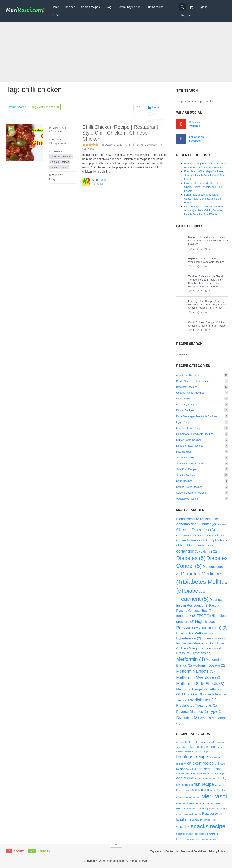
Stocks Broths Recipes (202, 487)
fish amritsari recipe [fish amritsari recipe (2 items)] (208, 779)
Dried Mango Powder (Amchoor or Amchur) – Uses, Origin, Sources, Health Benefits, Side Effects (204, 210)
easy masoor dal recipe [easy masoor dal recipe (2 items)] (214, 773)
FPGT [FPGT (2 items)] (204, 616)
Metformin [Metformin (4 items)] (191, 659)
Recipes (70, 7)
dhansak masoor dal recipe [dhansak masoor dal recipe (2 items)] (189, 773)
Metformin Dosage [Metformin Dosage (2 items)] (209, 666)
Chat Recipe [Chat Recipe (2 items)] (215, 757)
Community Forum (129, 7)
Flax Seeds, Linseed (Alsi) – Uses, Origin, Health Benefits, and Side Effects (204, 187)
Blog (109, 7)
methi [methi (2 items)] (214, 689)
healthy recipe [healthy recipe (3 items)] (200, 790)
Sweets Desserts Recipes (202, 493)
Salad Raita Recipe (202, 457)
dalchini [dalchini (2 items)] (209, 551)
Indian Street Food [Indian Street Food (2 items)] (218, 790)
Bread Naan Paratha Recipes (202, 381)
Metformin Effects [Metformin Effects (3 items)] (196, 671)
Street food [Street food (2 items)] (181, 834)
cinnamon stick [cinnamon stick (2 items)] (210, 535)
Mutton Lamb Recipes (202, 440)
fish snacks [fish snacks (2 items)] (220, 785)
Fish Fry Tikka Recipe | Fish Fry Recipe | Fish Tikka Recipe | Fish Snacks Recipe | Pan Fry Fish (207, 304)
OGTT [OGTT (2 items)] (183, 694)
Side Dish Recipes (202, 469)
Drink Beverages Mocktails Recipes (202, 416)
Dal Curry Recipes (202, 405)
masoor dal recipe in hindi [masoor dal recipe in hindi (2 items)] (188, 798)
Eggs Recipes (202, 422)
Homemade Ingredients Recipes (202, 434)
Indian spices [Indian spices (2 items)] (214, 638)
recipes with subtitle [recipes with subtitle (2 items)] (192, 814)
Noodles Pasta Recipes (202, 446)
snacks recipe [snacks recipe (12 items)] (208, 826)
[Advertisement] (116, 52)
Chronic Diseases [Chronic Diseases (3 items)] (196, 530)
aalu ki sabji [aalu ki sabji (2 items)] (182, 742)
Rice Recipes (202, 452)
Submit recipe (155, 7)
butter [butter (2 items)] (209, 524)
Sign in (203, 7)
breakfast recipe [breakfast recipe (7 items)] (192, 757)
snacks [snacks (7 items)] (183, 827)
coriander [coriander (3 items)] (188, 551)
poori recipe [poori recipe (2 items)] (192, 809)
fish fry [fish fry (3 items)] (222, 778)
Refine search (17, 107)
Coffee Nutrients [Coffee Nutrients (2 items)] (191, 540)
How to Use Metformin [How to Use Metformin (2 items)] (195, 633)
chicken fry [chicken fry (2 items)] (181, 764)
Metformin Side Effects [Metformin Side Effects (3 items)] (200, 684)
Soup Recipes (202, 481)
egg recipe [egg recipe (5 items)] (185, 778)
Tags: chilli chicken (45, 107)
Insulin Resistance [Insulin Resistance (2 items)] (192, 643)
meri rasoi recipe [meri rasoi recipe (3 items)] (199, 803)
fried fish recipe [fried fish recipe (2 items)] (183, 790)
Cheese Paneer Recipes (202, 393)
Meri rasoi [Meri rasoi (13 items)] (214, 796)
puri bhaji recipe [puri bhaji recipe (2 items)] (215, 809)
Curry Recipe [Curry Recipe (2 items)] (192, 769)
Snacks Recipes (202, 475)
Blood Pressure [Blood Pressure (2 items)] (190, 519)
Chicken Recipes (202, 399)
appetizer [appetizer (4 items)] (189, 747)
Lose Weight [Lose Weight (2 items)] (193, 648)
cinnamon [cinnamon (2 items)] (186, 535)
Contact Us (172, 851)
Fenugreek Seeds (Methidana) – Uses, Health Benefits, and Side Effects (203, 199)
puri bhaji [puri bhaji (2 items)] (202, 809)
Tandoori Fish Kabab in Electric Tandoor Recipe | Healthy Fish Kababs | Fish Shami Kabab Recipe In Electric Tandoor (206, 281)
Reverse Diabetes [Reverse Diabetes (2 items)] (192, 712)
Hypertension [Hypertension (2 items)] (189, 638)
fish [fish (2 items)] (196, 779)
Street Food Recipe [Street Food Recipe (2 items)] (197, 834)
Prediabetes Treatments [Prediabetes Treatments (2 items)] (197, 705)
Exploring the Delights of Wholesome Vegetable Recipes (206, 260)
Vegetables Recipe (202, 499)
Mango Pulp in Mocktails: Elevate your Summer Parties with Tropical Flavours (208, 241)
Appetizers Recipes (202, 375)
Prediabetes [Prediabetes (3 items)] (202, 700)
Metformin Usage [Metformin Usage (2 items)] (192, 689)
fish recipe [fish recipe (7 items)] (204, 784)
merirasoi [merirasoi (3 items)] (182, 803)
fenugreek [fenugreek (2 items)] (186, 616)
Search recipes (90, 7)
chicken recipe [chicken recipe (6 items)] (201, 763)
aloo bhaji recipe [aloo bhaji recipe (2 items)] (196, 742)
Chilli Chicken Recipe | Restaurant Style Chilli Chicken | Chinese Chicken (120, 133)
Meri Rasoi (99, 180)
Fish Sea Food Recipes (202, 428)
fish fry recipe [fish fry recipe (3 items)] (185, 785)
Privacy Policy (217, 851)
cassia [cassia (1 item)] (221, 524)
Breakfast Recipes (202, 387)
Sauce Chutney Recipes (202, 463)
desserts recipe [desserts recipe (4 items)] (210, 769)
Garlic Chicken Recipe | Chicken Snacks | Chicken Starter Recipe (207, 324)
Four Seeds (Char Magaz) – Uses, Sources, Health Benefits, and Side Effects (204, 175)
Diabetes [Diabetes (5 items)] (191, 558)
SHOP (56, 15)
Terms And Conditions (193, 851)
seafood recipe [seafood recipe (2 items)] (210, 820)
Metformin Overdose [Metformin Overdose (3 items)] (198, 677)
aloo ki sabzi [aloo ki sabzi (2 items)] (210, 742)
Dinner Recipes (202, 410)
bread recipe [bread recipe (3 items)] (202, 751)
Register (187, 15)
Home (55, 7)
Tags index (157, 851)
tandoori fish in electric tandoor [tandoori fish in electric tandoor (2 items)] (202, 839)
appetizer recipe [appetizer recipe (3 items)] (206, 747)
